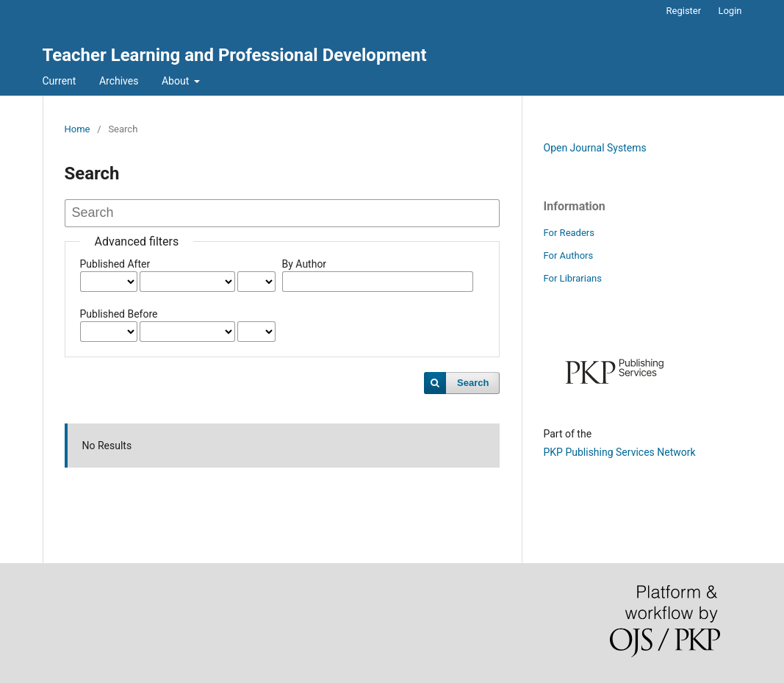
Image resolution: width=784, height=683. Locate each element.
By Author (305, 264)
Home (78, 129)
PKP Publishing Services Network (620, 452)
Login (730, 11)
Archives (119, 81)
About (177, 81)
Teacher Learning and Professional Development (235, 55)
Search (473, 383)
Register (684, 11)
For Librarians (573, 278)
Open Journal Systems (595, 148)
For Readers (569, 233)
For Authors (569, 255)
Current (60, 81)
